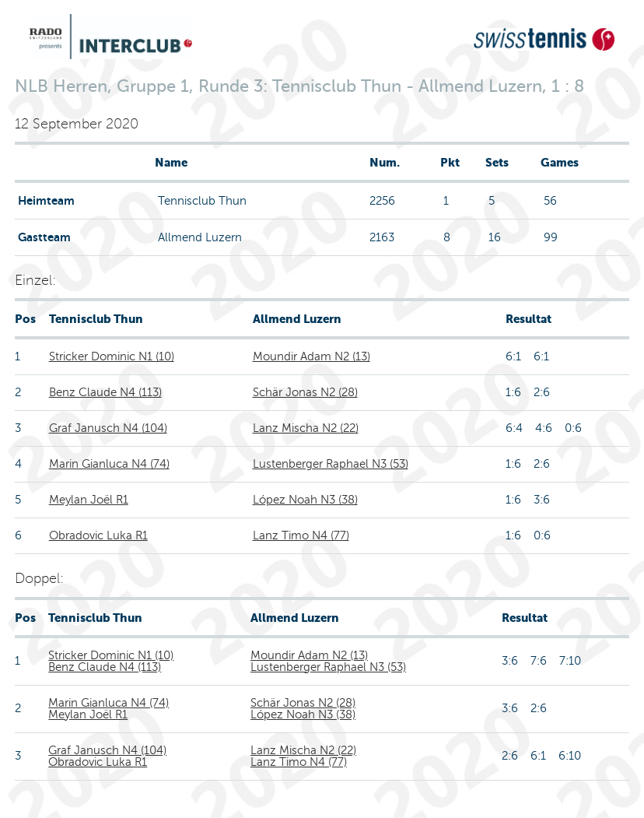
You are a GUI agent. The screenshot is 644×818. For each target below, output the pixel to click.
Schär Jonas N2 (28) (305, 392)
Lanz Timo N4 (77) (301, 535)
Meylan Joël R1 (89, 500)
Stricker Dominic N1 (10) (112, 356)
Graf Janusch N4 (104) (108, 428)
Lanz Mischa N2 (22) (306, 428)
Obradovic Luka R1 (98, 535)
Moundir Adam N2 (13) (311, 356)
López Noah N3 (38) (305, 500)
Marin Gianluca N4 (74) (109, 464)
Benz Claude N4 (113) (105, 392)
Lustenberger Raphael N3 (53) (331, 464)
